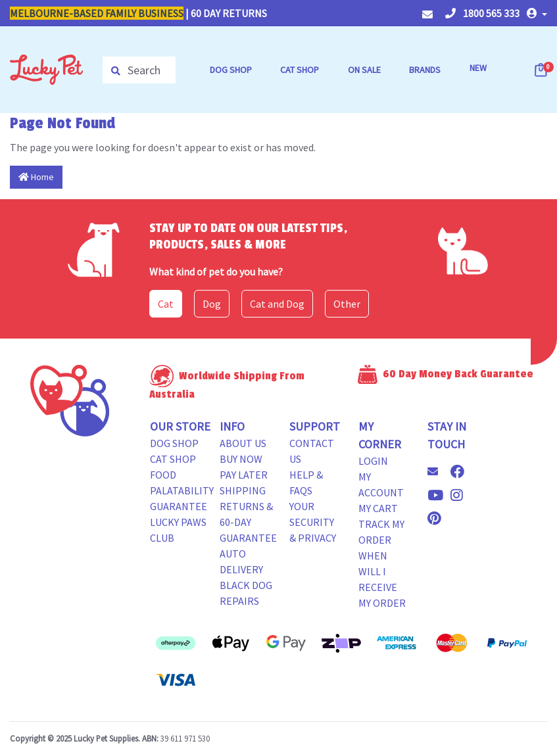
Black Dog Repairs (246, 593)
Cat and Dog (277, 304)
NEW (478, 68)
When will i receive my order (382, 579)
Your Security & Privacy (313, 522)
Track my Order (381, 532)
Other (347, 304)
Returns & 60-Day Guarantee (248, 522)
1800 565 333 (482, 13)
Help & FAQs (306, 483)
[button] (537, 13)
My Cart (378, 508)
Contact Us (312, 451)
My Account (381, 484)
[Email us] (438, 471)
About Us (243, 443)
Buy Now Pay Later (244, 467)
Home (36, 177)
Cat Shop (173, 459)
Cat (166, 304)
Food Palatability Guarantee (182, 490)
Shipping (243, 490)
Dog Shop (174, 443)
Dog (212, 304)
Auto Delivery (241, 561)
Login (373, 461)
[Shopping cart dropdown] (542, 70)
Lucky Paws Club (178, 530)
